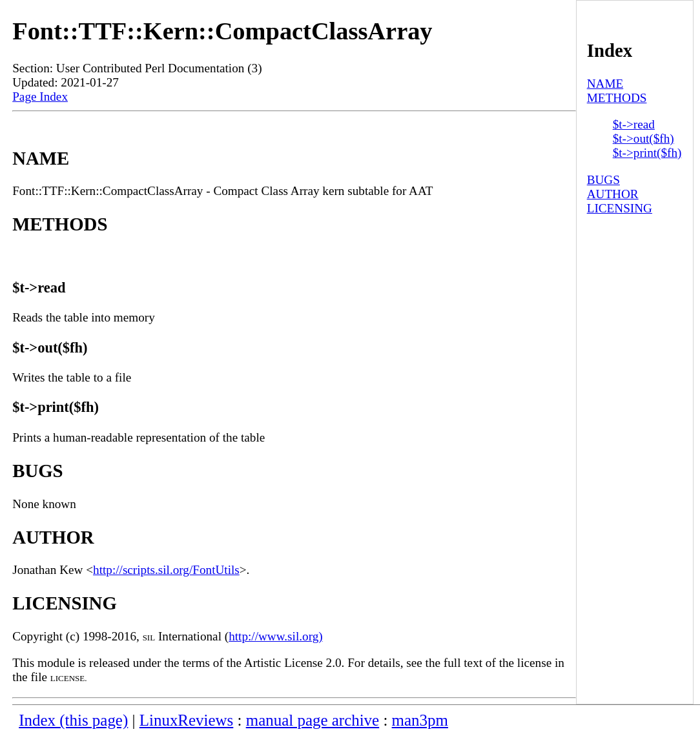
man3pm (420, 720)
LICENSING (620, 208)
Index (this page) (73, 720)
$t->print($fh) (647, 153)
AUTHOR (613, 194)
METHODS (617, 98)
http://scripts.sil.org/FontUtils (166, 570)
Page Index (40, 97)
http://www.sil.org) (276, 636)
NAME (605, 84)
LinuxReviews (187, 720)
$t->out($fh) (643, 138)
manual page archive (313, 720)
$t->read (634, 124)
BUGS (603, 180)
